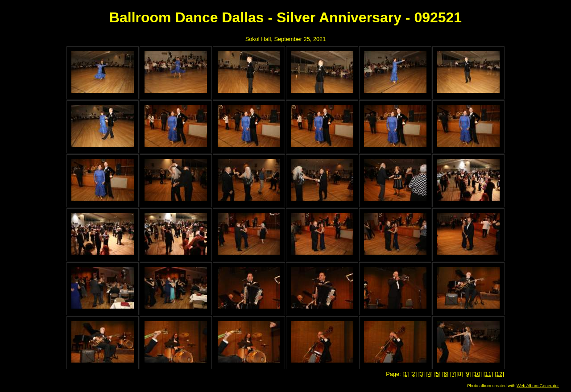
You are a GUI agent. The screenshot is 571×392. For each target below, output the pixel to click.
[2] (414, 374)
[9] (468, 374)
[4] (430, 374)
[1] (405, 374)
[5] (437, 374)
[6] (445, 374)
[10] (477, 374)
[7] (453, 374)
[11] (488, 374)
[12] (499, 374)
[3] (422, 374)
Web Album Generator (538, 386)
